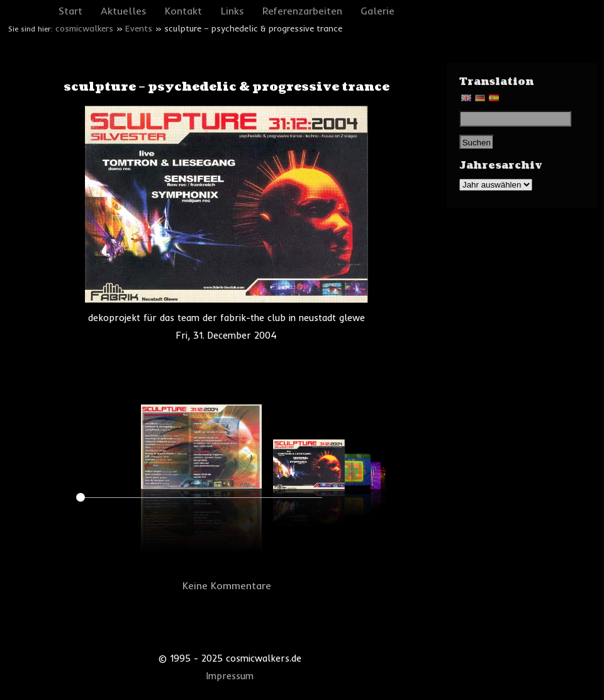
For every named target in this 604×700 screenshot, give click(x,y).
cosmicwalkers (84, 28)
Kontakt (183, 11)
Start (70, 11)
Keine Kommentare (227, 585)
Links (232, 11)
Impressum (230, 676)
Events (139, 28)
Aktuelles (124, 11)
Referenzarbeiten (302, 11)
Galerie (377, 11)
